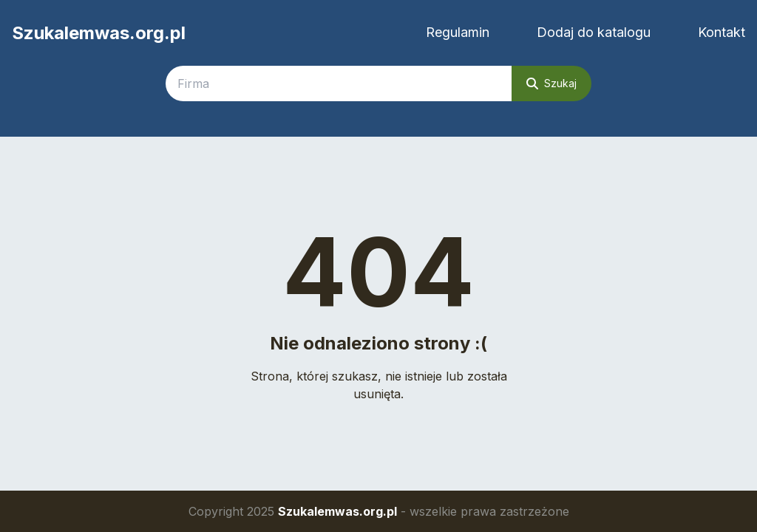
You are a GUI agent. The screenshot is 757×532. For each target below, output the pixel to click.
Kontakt (722, 32)
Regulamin (458, 32)
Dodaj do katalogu (594, 32)
